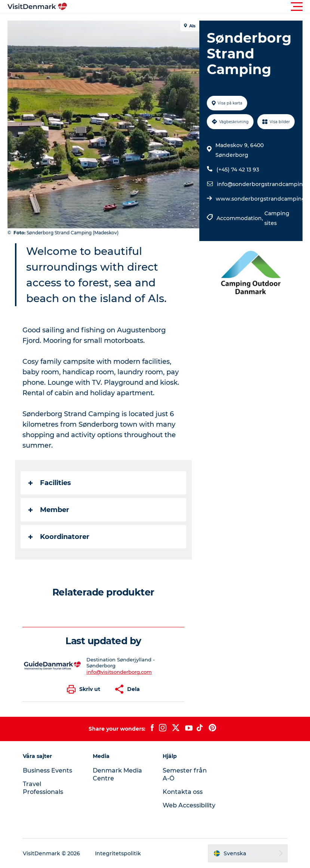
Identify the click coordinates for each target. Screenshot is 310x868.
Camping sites (277, 218)
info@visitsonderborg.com (119, 672)
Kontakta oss (183, 792)
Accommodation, (240, 218)
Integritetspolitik (118, 853)
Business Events (47, 770)
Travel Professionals (43, 788)
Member (49, 510)
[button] (189, 7)
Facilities (50, 483)
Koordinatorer (59, 537)
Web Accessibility (189, 805)
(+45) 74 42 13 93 (238, 170)
